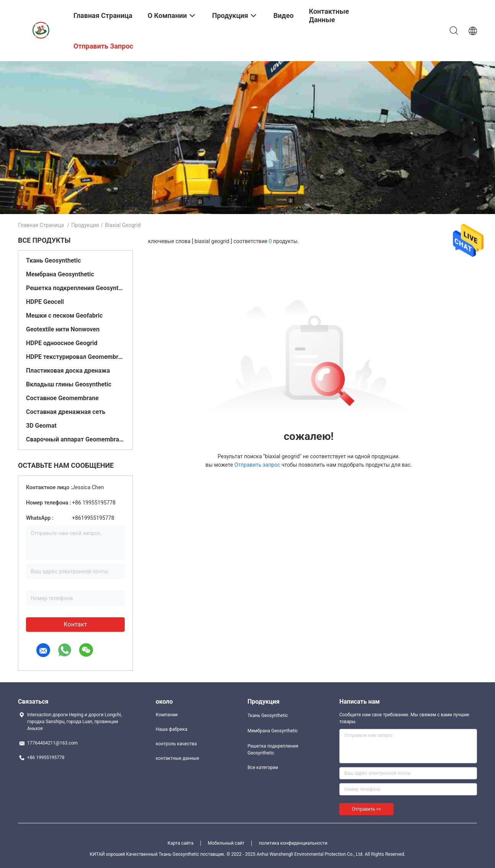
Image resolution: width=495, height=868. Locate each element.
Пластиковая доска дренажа (68, 371)
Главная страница (41, 225)
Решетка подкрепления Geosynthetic (75, 288)
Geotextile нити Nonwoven (63, 329)
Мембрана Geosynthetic (60, 274)
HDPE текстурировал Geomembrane (75, 357)
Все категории (263, 767)
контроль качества (176, 744)
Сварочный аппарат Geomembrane (75, 439)
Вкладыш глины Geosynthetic (69, 384)
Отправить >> (366, 809)
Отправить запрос (258, 465)
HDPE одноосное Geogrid (62, 343)
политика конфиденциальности (293, 843)
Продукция (85, 225)
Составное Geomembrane (62, 398)
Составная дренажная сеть (66, 412)
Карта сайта (181, 843)
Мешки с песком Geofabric (64, 316)
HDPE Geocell (45, 302)
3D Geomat (41, 426)
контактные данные (177, 758)
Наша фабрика (172, 729)
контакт (75, 624)
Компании (167, 715)
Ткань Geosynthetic (54, 260)
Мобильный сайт (226, 843)
